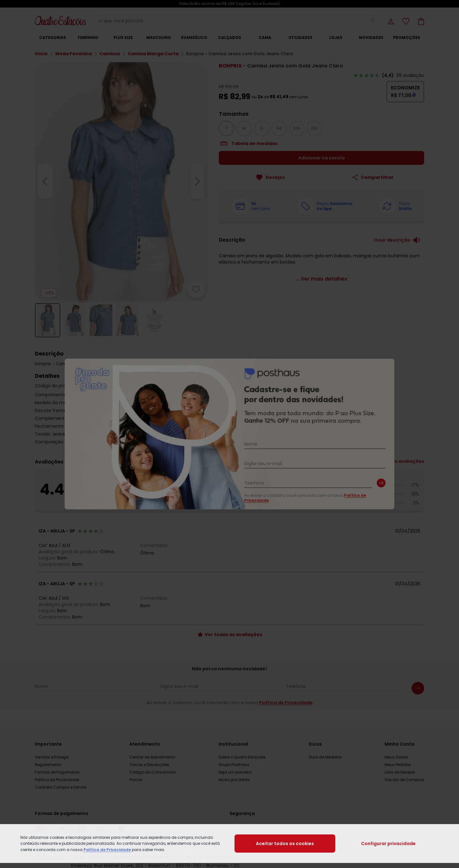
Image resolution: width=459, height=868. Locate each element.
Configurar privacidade (388, 844)
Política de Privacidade (107, 850)
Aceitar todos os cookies (285, 844)
